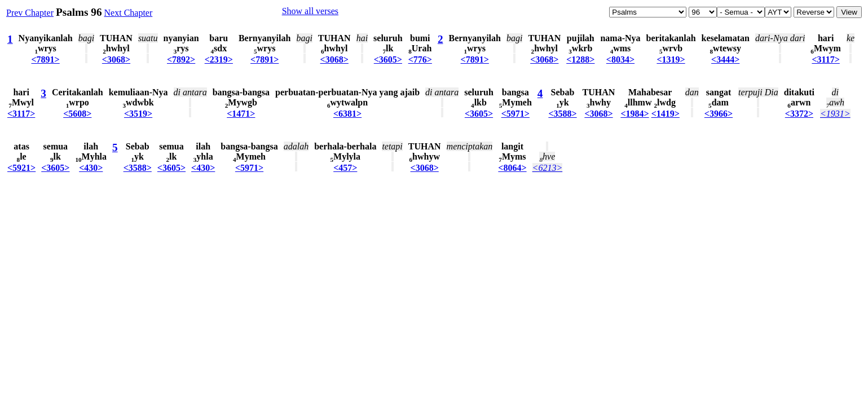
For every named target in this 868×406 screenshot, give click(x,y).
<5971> (515, 114)
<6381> (347, 114)
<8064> (512, 168)
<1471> (241, 114)
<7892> (181, 59)
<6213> (548, 168)
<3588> (562, 114)
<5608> (77, 114)
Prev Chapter (30, 13)
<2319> (219, 59)
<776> (420, 59)
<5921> (21, 168)
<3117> (825, 59)
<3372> (799, 114)
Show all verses (310, 11)
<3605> (388, 59)
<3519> (138, 114)
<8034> (620, 59)
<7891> (46, 59)
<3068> (116, 59)
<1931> (835, 114)
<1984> (635, 114)
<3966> (719, 114)
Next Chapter (129, 13)
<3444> (725, 59)
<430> (91, 168)
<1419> (666, 114)
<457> (345, 168)
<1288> (580, 59)
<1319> (671, 59)
